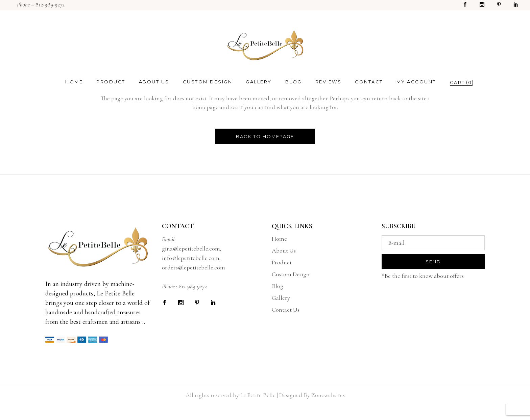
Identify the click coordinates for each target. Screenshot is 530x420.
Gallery (281, 298)
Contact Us (286, 310)
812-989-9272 (50, 5)
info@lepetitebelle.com (191, 258)
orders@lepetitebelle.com (194, 267)
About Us (284, 251)
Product (282, 262)
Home (279, 239)
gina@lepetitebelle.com (191, 248)
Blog (278, 286)
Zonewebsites (328, 395)
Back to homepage (265, 136)
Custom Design (291, 274)
